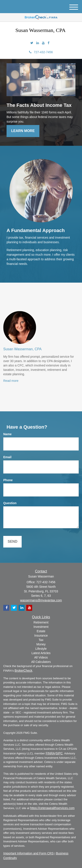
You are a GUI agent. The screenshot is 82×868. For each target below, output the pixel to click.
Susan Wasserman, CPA (22, 349)
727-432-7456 (41, 52)
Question (10, 503)
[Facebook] (49, 43)
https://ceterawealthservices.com (52, 808)
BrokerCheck (24, 671)
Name (7, 434)
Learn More (23, 131)
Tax (41, 640)
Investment (41, 627)
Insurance (41, 636)
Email (7, 457)
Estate (41, 631)
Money (41, 644)
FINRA (50, 753)
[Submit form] (12, 542)
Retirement (41, 622)
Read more (11, 381)
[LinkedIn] (38, 43)
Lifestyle (41, 649)
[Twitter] (32, 43)
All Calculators (41, 662)
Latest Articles (41, 653)
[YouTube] (43, 43)
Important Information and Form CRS (28, 853)
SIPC (59, 753)
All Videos (41, 657)
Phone (8, 480)
